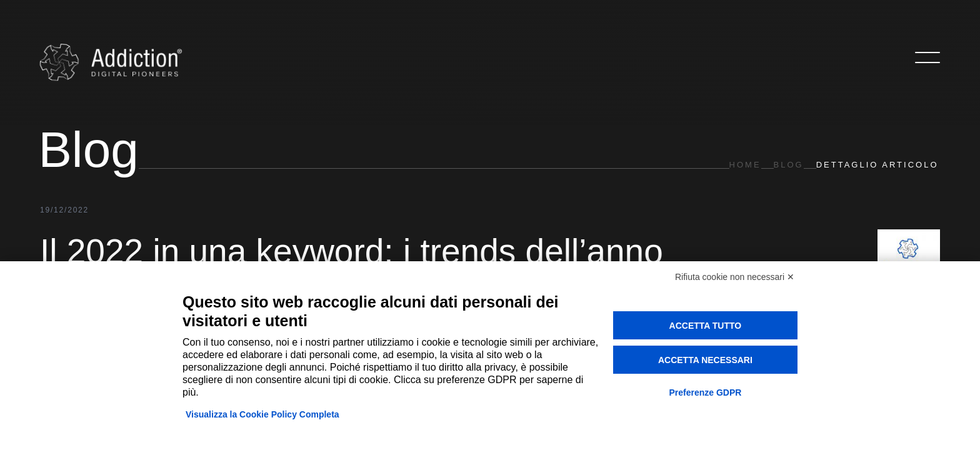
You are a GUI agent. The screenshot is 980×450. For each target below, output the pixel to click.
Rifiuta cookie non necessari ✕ (735, 277)
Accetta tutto (706, 326)
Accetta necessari (705, 360)
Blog (789, 165)
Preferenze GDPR (705, 392)
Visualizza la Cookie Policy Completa (262, 414)
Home (745, 165)
